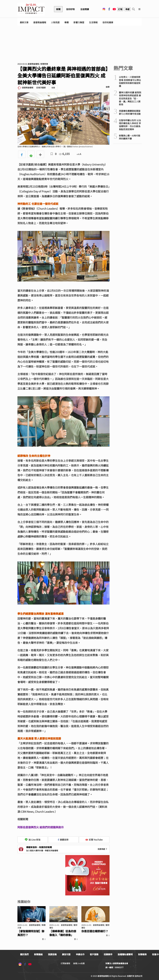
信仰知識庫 (108, 22)
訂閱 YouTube (94, 840)
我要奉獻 (103, 849)
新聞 (58, 9)
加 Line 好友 (33, 840)
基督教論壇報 (40, 22)
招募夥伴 (108, 954)
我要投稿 (52, 954)
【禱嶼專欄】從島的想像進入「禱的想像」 (63, 933)
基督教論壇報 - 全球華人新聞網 (31, 9)
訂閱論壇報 (65, 963)
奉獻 (127, 9)
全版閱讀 (85, 9)
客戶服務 (94, 954)
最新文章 (24, 22)
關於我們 (24, 954)
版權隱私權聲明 (125, 954)
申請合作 (80, 954)
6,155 (64, 154)
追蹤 (53, 88)
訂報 (120, 9)
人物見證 (55, 22)
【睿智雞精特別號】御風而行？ (31, 933)
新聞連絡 (38, 954)
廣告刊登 (66, 954)
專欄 (66, 22)
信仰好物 (70, 9)
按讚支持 (63, 840)
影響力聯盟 (79, 22)
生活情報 (93, 22)
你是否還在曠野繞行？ (95, 931)
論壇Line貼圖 (79, 963)
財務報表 (142, 954)
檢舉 (108, 87)
